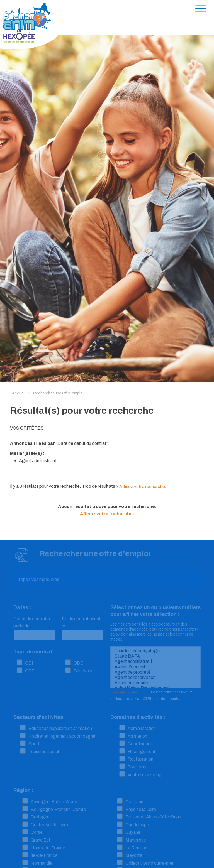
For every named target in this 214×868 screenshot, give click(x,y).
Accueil (19, 393)
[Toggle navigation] (201, 9)
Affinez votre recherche (142, 486)
